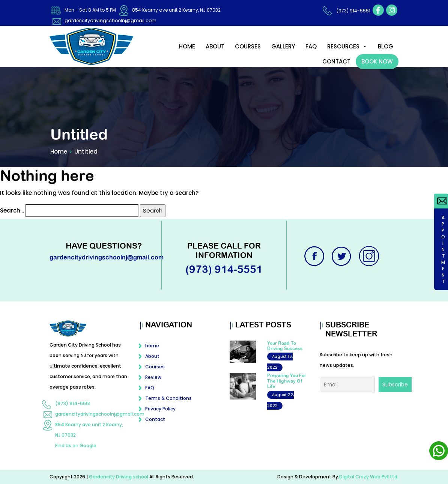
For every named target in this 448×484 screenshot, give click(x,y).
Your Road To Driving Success (285, 346)
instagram (392, 10)
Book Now (377, 61)
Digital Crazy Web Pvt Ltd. (369, 477)
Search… (12, 210)
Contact (336, 61)
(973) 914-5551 (353, 11)
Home (59, 152)
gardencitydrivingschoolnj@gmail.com (110, 20)
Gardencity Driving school (119, 477)
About (215, 46)
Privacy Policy (160, 409)
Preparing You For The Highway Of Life (287, 381)
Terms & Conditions (168, 398)
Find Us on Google (76, 446)
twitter (342, 256)
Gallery (283, 46)
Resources (347, 46)
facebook (378, 10)
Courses (248, 46)
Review (153, 377)
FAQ (311, 46)
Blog (386, 46)
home (187, 46)
